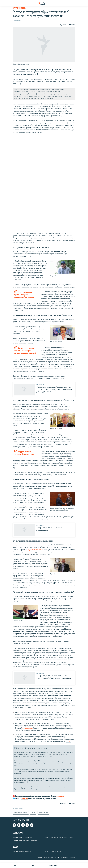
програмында (28, 736)
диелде (68, 749)
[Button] (63, 25)
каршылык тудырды (35, 557)
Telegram (24, 806)
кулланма (60, 804)
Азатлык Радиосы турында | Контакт (25, 849)
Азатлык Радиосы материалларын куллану (59, 845)
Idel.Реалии (53, 866)
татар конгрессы (19, 8)
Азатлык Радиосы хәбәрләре (22, 859)
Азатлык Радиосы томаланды (22, 845)
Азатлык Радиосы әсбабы (53, 859)
